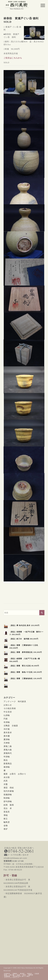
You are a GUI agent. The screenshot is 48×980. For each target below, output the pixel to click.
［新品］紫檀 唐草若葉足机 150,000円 (26, 652)
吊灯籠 (7, 729)
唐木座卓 (8, 732)
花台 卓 (8, 808)
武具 (6, 781)
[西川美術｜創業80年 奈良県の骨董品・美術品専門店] (20, 5)
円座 (6, 719)
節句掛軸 (8, 801)
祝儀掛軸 (8, 795)
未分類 (7, 777)
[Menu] (41, 5)
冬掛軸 (7, 722)
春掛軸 (7, 767)
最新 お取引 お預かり (15, 774)
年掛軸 (7, 757)
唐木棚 (7, 736)
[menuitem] (41, 5)
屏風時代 (8, 753)
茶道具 (7, 812)
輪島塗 (7, 822)
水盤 (6, 784)
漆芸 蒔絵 (9, 788)
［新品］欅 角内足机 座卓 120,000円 (24, 625)
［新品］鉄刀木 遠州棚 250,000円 (24, 639)
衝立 (6, 819)
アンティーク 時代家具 (15, 701)
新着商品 (8, 763)
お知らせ (8, 705)
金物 (6, 826)
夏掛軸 (7, 739)
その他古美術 (10, 708)
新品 (6, 760)
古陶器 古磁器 (11, 726)
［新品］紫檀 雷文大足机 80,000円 (24, 666)
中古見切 (8, 712)
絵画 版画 (9, 805)
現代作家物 (9, 791)
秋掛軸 (7, 798)
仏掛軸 (7, 715)
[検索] (24, 613)
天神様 (7, 743)
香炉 (6, 829)
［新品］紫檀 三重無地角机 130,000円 (26, 678)
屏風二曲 (8, 746)
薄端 (6, 815)
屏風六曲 (8, 750)
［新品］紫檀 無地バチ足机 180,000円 (26, 672)
